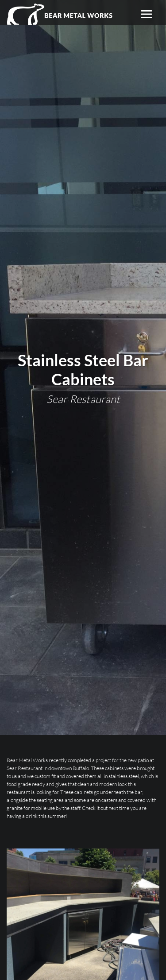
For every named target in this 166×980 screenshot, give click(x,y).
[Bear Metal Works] (60, 14)
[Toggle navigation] (147, 14)
